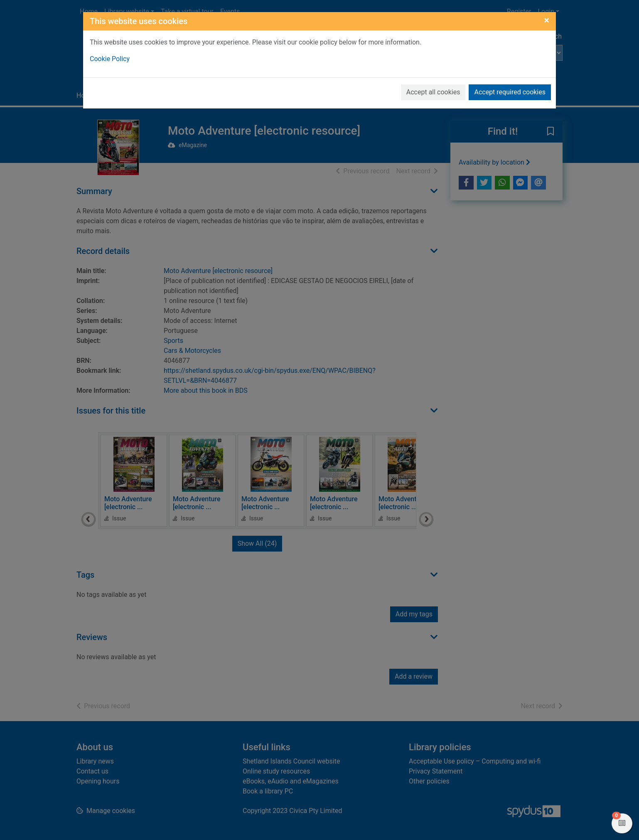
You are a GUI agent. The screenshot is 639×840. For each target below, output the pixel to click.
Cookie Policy (110, 59)
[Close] (547, 20)
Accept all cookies (433, 92)
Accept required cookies (510, 92)
